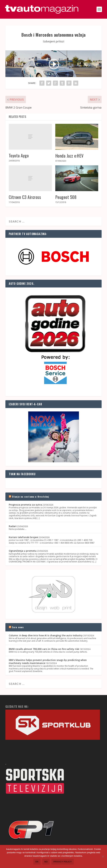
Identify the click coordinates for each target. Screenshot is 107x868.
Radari (13, 526)
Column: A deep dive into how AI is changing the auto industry (46, 635)
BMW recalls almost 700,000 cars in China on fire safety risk (44, 649)
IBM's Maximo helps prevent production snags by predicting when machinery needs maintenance (48, 662)
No (46, 862)
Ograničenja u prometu (23, 551)
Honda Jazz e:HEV (69, 156)
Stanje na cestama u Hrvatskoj (31, 496)
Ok (37, 862)
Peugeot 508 (66, 197)
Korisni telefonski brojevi (23, 537)
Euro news (18, 627)
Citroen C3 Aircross (25, 197)
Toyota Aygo (19, 155)
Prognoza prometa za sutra (25, 505)
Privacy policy (63, 862)
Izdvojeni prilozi (54, 41)
